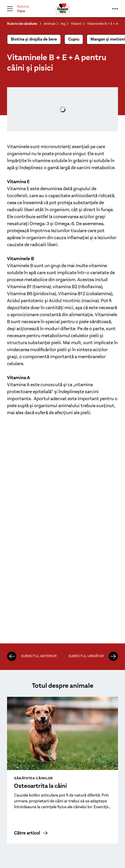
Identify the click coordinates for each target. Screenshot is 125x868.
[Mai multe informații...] (115, 9)
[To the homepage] (63, 9)
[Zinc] (113, 656)
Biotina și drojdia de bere (34, 39)
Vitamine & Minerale (77, 24)
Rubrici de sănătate (22, 24)
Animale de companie (50, 24)
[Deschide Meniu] (10, 9)
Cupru (74, 39)
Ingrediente (64, 24)
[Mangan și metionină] (12, 656)
